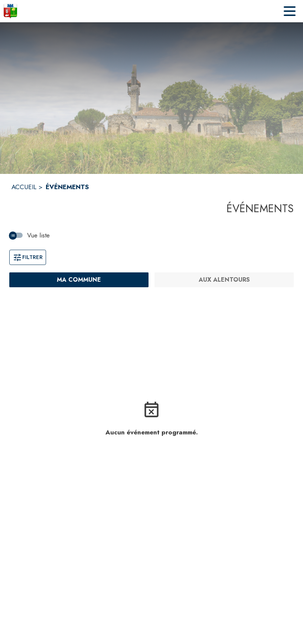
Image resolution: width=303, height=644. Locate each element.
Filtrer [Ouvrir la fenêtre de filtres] (28, 257)
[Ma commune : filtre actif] (79, 280)
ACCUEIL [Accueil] (24, 187)
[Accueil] (10, 11)
